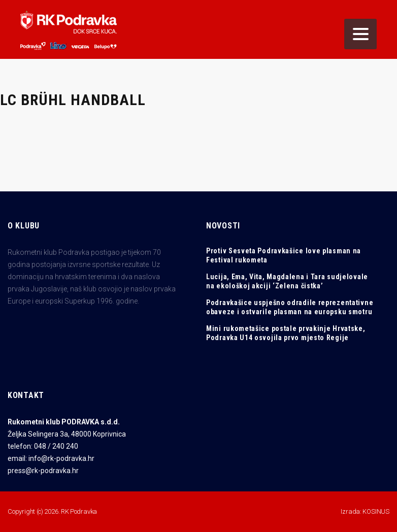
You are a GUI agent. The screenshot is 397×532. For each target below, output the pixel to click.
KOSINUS (376, 511)
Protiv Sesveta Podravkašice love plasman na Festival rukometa (284, 255)
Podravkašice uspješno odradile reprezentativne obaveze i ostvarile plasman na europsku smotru (290, 307)
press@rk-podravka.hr (43, 471)
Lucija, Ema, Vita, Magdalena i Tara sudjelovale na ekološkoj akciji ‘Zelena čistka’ (287, 281)
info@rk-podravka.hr (61, 458)
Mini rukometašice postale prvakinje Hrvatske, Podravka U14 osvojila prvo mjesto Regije (286, 333)
